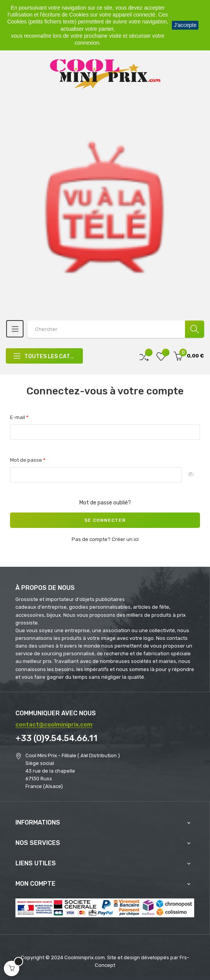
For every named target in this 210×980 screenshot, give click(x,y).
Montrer (191, 475)
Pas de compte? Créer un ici (105, 539)
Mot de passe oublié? (105, 503)
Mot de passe (27, 460)
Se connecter (105, 520)
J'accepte (185, 25)
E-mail (18, 417)
